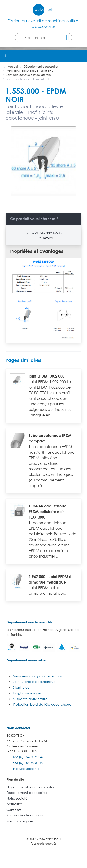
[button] (81, 56)
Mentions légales (20, 821)
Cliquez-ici (44, 238)
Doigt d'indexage (27, 693)
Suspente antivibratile (30, 699)
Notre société (17, 798)
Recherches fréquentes (25, 815)
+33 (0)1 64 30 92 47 (28, 757)
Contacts (14, 810)
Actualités (14, 804)
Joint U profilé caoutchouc (34, 682)
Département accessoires (26, 660)
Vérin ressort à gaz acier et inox (38, 676)
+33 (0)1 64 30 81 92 (28, 763)
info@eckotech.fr (26, 769)
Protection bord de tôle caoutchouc (42, 704)
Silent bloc (21, 687)
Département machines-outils (29, 622)
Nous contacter (18, 728)
